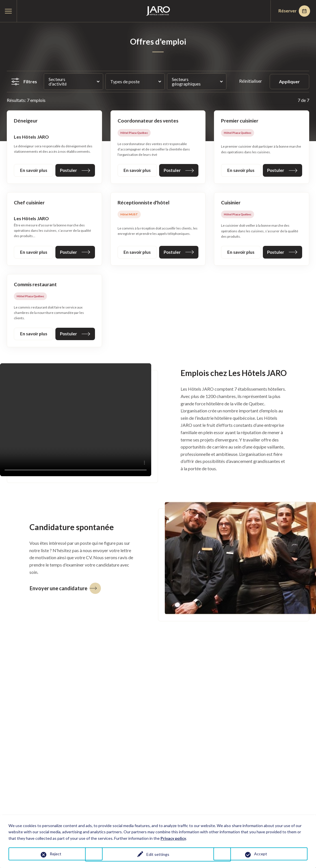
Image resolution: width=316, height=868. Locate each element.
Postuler (75, 171)
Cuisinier (231, 203)
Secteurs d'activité (58, 81)
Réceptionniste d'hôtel (144, 203)
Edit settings (158, 855)
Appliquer (289, 81)
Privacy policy (173, 838)
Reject (56, 854)
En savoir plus (34, 171)
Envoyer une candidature (65, 590)
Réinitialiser (251, 81)
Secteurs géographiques (186, 81)
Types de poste (125, 81)
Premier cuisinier (240, 121)
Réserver (293, 11)
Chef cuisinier (29, 203)
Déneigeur (26, 121)
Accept (261, 854)
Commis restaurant (36, 286)
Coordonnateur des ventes (149, 121)
